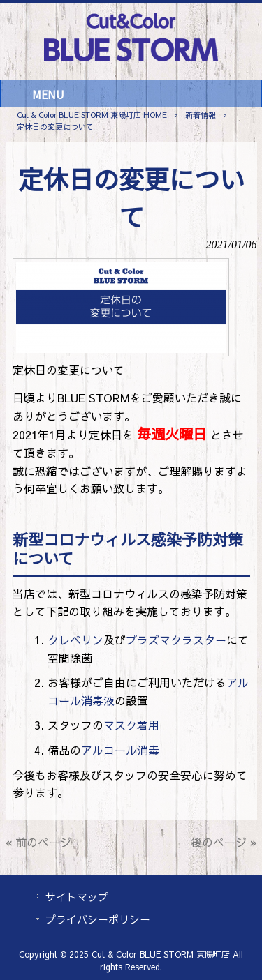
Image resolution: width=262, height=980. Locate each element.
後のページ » (224, 842)
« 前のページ (38, 842)
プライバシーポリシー (98, 919)
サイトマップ (77, 897)
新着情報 (201, 115)
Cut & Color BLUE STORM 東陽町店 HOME (92, 115)
